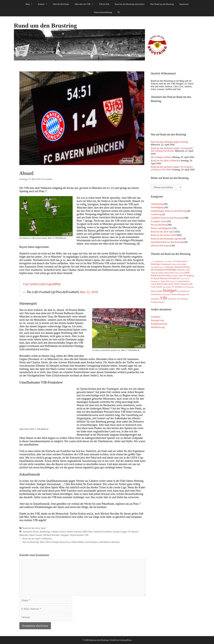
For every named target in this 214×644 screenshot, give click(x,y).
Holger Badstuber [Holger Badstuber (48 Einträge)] (184, 281)
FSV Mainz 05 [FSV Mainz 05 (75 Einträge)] (174, 278)
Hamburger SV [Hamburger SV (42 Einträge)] (155, 281)
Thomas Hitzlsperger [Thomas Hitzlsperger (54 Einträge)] (178, 294)
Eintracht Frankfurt (103, 532)
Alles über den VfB (85, 4)
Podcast (44, 4)
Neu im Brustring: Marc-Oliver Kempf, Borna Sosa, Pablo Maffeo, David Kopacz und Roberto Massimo (71, 542)
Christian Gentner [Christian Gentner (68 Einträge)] (157, 273)
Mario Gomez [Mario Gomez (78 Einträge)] (162, 284)
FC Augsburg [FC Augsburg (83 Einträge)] (189, 276)
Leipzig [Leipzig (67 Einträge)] (154, 284)
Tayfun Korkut (76, 535)
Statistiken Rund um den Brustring (167, 242)
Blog (30, 4)
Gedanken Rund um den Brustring (167, 218)
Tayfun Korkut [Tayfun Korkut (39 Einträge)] (166, 294)
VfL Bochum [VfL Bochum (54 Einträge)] (172, 299)
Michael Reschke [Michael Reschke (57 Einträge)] (187, 284)
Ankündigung (157, 207)
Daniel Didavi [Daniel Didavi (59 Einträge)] (169, 273)
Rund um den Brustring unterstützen (130, 4)
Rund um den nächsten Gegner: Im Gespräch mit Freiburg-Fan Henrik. (172, 150)
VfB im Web (104, 4)
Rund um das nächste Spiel (163, 235)
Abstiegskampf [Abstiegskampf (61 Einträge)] (166, 264)
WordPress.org (158, 327)
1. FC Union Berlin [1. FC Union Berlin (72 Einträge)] (179, 261)
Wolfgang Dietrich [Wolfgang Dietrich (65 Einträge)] (157, 302)
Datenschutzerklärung (103, 12)
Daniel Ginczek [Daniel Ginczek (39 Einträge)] (179, 273)
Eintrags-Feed (157, 320)
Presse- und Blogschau (161, 228)
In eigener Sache (159, 221)
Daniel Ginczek (74, 532)
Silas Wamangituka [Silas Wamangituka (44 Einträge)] (188, 287)
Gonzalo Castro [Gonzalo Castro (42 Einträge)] (185, 279)
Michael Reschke (51, 535)
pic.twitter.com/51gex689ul (43, 284)
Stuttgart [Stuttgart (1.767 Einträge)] (170, 290)
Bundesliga (45, 532)
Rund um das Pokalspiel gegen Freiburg (169, 142)
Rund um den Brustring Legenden (167, 239)
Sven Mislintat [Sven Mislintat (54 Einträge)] (182, 291)
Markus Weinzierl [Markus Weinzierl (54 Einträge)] (174, 284)
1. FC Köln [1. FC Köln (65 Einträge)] (167, 261)
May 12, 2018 (89, 292)
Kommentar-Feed (159, 324)
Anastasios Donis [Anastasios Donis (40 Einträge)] (177, 264)
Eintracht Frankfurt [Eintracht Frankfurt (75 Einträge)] (164, 276)
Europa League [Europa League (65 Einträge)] (177, 276)
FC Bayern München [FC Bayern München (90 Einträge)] (159, 278)
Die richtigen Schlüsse (161, 157)
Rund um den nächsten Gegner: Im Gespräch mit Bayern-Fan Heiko (172, 168)
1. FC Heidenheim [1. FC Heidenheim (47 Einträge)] (157, 262)
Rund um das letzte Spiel (34, 528)
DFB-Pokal (87, 532)
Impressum (184, 4)
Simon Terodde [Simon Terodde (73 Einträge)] (157, 291)
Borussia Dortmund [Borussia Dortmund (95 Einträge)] (175, 267)
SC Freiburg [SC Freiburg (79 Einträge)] (177, 287)
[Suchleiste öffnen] (119, 12)
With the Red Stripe (61, 4)
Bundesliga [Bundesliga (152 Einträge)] (171, 270)
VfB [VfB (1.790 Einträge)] (163, 298)
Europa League (120, 532)
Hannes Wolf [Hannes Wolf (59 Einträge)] (165, 281)
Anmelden (156, 317)
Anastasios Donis (31, 532)
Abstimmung (157, 204)
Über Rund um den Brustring (162, 4)
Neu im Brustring (159, 225)
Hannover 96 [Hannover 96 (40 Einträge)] (174, 281)
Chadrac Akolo (58, 532)
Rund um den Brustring (45, 26)
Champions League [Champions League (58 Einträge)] (183, 270)
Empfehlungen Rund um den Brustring (169, 211)
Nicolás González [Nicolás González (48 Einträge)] (156, 287)
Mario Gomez (36, 535)
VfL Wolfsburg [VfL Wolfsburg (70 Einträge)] (182, 299)
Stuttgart (65, 535)
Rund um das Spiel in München (37, 539)
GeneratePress (126, 640)
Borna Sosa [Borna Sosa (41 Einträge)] (163, 267)
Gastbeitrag (156, 214)
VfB (86, 535)
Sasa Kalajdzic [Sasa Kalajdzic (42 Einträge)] (167, 287)
